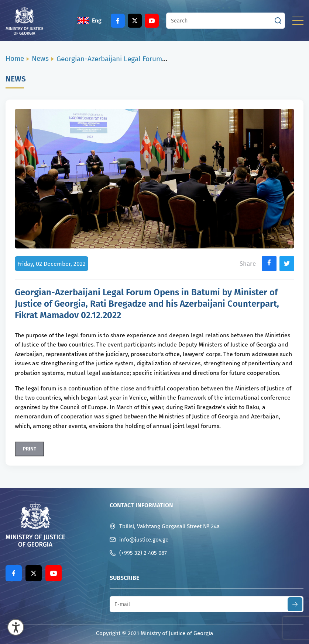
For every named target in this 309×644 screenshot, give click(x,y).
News (40, 58)
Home (15, 58)
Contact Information (141, 505)
